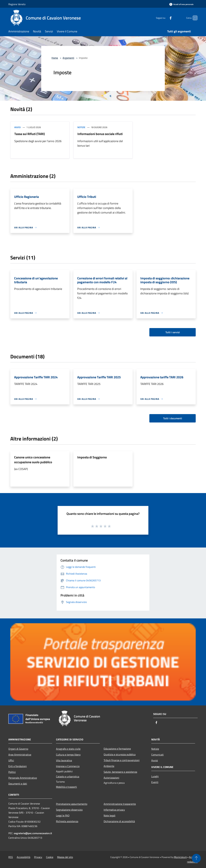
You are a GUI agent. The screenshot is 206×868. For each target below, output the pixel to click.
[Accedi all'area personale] (181, 4)
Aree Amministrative (20, 755)
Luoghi (155, 776)
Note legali (110, 815)
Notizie (81, 127)
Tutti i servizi (173, 332)
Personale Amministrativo (23, 778)
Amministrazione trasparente (120, 804)
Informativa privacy (114, 810)
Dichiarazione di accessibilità (119, 821)
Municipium (180, 857)
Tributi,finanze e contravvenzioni (122, 760)
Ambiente (109, 766)
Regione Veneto (17, 4)
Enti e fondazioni (18, 766)
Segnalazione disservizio (69, 810)
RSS (11, 857)
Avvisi (18, 127)
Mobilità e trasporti (66, 787)
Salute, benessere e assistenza (120, 772)
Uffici (11, 760)
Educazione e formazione (117, 749)
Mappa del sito (65, 857)
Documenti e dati (18, 784)
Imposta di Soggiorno (92, 457)
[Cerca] (194, 18)
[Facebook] (165, 18)
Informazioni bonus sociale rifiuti (100, 134)
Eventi (155, 782)
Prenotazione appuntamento (72, 804)
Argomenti (68, 58)
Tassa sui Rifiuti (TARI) (30, 134)
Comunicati (157, 755)
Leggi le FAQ (63, 815)
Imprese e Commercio (68, 766)
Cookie (50, 857)
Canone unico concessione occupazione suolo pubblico (33, 460)
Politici (12, 772)
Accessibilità (23, 857)
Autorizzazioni (111, 778)
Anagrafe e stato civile (68, 749)
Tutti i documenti (173, 418)
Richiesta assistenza (67, 821)
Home (55, 58)
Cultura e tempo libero (68, 755)
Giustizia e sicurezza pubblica (120, 754)
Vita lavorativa (64, 760)
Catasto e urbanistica (68, 776)
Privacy (38, 857)
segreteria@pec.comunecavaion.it (33, 833)
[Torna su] (196, 858)
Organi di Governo (18, 749)
